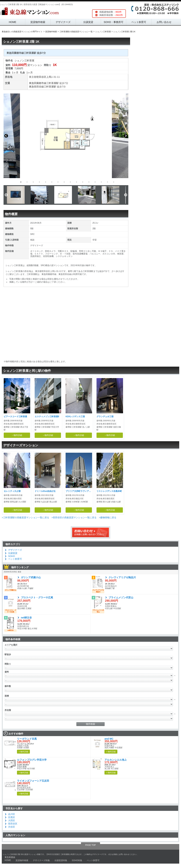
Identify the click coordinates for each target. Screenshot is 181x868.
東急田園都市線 (38, 83)
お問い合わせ (164, 22)
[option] (66, 136)
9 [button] (70, 182)
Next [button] (126, 136)
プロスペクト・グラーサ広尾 (37, 597)
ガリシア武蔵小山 (31, 577)
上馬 (49, 77)
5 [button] (46, 182)
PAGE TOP (90, 845)
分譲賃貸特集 (61, 860)
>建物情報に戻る (108, 518)
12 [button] (89, 182)
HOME (13, 22)
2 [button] (27, 182)
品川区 (12, 814)
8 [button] (64, 182)
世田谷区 (41, 77)
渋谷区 (12, 827)
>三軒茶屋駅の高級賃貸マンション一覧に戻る (25, 518)
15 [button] (107, 182)
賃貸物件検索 (38, 22)
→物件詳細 (17, 435)
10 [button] (77, 182)
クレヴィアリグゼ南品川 (122, 577)
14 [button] (101, 182)
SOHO (11, 556)
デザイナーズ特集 (41, 860)
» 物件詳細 (23, 752)
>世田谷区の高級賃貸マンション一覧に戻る (74, 518)
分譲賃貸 (88, 22)
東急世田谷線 (36, 87)
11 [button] (83, 182)
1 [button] (21, 182)
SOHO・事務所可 (114, 22)
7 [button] (58, 182)
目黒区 (12, 817)
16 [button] (114, 182)
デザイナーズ (63, 22)
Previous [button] (6, 136)
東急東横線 (10, 857)
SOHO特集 (77, 860)
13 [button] (95, 182)
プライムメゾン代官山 (121, 597)
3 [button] (33, 182)
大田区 (12, 820)
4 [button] (39, 182)
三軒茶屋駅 (52, 83)
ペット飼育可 (139, 22)
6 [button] (52, 182)
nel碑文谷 (26, 618)
